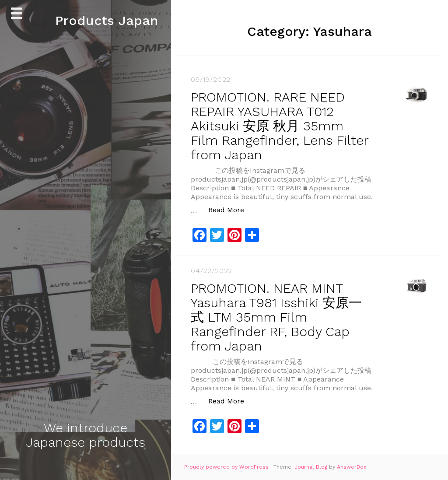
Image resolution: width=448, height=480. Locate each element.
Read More (231, 209)
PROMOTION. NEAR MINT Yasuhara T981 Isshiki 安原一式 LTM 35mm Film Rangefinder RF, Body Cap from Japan (276, 317)
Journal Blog (312, 467)
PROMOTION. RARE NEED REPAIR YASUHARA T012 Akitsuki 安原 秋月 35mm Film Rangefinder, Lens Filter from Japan (280, 126)
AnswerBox (352, 467)
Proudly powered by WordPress (227, 467)
